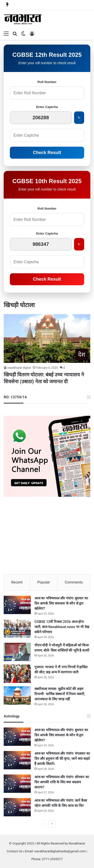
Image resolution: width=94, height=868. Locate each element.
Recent (17, 582)
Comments (74, 582)
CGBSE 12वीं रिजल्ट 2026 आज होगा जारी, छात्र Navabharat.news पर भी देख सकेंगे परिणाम (62, 627)
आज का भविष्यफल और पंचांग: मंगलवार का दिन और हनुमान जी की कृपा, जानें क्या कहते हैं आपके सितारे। (62, 759)
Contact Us (15, 851)
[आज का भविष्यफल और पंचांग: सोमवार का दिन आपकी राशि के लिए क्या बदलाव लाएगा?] (17, 784)
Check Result (47, 153)
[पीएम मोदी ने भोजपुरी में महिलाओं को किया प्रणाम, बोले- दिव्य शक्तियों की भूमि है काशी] (17, 652)
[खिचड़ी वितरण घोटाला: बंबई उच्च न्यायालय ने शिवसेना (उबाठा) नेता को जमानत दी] (47, 339)
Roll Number (47, 82)
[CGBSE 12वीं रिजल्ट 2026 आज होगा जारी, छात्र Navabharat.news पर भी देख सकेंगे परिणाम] (17, 628)
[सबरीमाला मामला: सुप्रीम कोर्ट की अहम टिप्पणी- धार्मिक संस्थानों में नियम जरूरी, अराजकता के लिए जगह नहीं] (17, 696)
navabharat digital (19, 368)
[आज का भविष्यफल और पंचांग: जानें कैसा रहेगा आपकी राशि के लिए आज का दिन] (17, 807)
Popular (44, 582)
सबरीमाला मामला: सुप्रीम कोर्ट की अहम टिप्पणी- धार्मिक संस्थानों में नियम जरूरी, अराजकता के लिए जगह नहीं (60, 694)
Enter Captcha (47, 107)
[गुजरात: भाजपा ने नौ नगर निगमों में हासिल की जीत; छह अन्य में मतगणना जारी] (17, 674)
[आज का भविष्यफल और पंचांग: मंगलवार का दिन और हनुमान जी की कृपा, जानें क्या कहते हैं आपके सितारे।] (17, 760)
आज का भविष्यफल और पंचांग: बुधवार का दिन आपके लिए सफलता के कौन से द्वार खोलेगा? (61, 603)
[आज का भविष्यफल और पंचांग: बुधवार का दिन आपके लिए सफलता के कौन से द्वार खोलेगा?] (17, 605)
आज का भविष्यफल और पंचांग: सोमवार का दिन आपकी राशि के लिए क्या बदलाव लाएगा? (62, 782)
